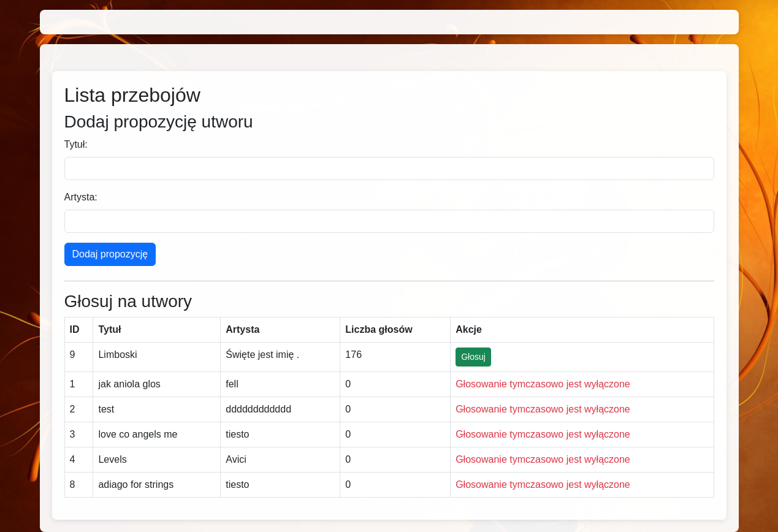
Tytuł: (76, 144)
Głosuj (473, 357)
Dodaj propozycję (110, 254)
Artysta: (81, 197)
